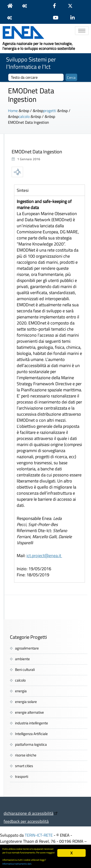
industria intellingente (32, 723)
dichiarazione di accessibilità (29, 813)
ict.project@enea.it (44, 556)
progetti (50, 111)
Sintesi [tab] (23, 190)
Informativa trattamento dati (17, 864)
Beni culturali (25, 670)
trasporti (22, 776)
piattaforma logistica (31, 744)
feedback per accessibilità (26, 821)
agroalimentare (27, 648)
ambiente (22, 659)
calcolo (24, 116)
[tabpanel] (50, 389)
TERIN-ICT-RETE (39, 835)
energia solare (26, 702)
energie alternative (29, 712)
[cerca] (36, 77)
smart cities (24, 766)
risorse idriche (26, 755)
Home (13, 111)
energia (21, 691)
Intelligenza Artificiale (31, 734)
